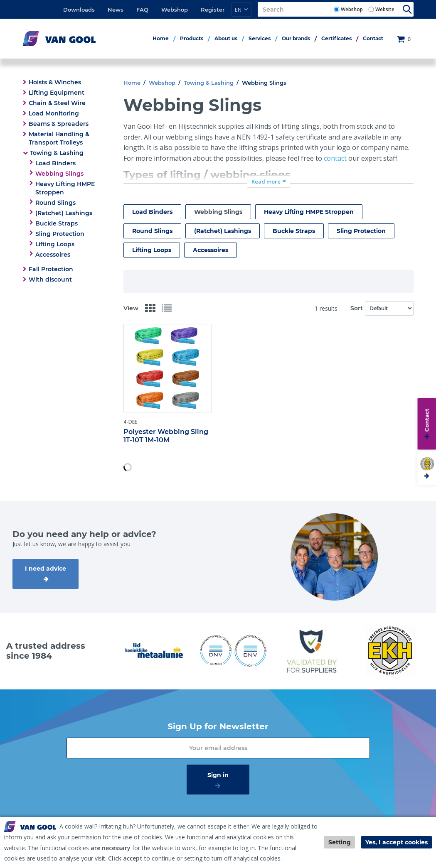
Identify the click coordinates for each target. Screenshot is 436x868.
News (116, 10)
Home (161, 38)
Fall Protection (51, 269)
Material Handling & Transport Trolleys (59, 138)
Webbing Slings (59, 174)
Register (213, 10)
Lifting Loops (55, 244)
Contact (373, 38)
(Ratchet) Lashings (64, 213)
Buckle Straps (57, 223)
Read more (266, 181)
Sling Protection (60, 234)
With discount (50, 280)
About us (226, 38)
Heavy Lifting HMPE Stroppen (65, 188)
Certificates (336, 38)
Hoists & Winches (55, 82)
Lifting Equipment (57, 93)
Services (260, 38)
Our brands (296, 38)
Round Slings (55, 203)
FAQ (142, 10)
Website (385, 9)
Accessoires (53, 255)
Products (192, 38)
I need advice (46, 569)
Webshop (175, 10)
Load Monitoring (54, 113)
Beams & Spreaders (59, 124)
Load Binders (55, 163)
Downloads (79, 10)
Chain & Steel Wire (57, 103)
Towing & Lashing (57, 153)
